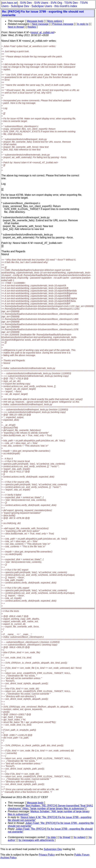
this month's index (66, 6)
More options (55, 21)
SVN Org (56, 3)
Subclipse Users (42, 6)
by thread (65, 837)
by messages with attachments (36, 840)
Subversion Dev (53, 849)
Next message (40, 24)
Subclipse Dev (20, 6)
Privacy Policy (47, 855)
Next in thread (16, 27)
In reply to (83, 24)
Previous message (63, 24)
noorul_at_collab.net (43, 32)
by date (52, 837)
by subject (80, 837)
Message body (35, 21)
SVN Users (41, 3)
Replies (32, 27)
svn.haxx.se (9, 3)
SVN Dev (26, 3)
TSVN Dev (71, 3)
